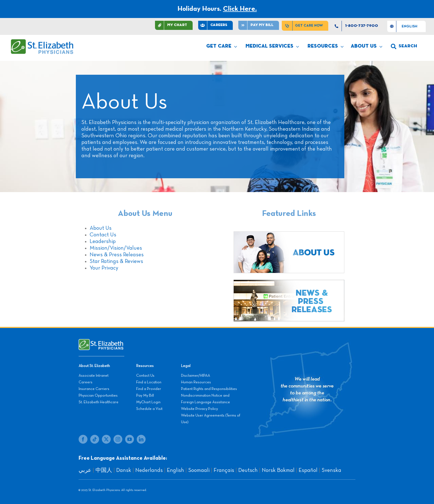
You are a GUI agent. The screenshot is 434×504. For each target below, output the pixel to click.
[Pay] (259, 25)
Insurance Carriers (94, 389)
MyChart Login (148, 402)
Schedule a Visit (149, 409)
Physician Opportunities (98, 396)
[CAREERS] (215, 25)
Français (224, 470)
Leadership (103, 241)
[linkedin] (141, 439)
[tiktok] (95, 439)
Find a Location (149, 382)
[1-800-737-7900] (358, 26)
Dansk (124, 470)
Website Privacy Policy (199, 409)
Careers (86, 382)
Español (308, 470)
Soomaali (199, 470)
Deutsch (248, 470)
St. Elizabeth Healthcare (99, 402)
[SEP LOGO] (42, 42)
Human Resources (196, 382)
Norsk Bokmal (278, 470)
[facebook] (83, 439)
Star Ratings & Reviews (116, 261)
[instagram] (118, 439)
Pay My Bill (145, 396)
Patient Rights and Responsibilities (209, 389)
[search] (404, 46)
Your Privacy (104, 268)
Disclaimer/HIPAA (196, 376)
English (175, 470)
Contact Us (103, 235)
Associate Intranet (94, 376)
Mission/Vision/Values (116, 248)
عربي (85, 470)
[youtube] (130, 439)
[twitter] (106, 439)
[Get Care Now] (305, 26)
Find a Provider (149, 389)
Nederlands (149, 470)
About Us (101, 228)
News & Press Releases (117, 255)
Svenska (331, 470)
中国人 (104, 470)
